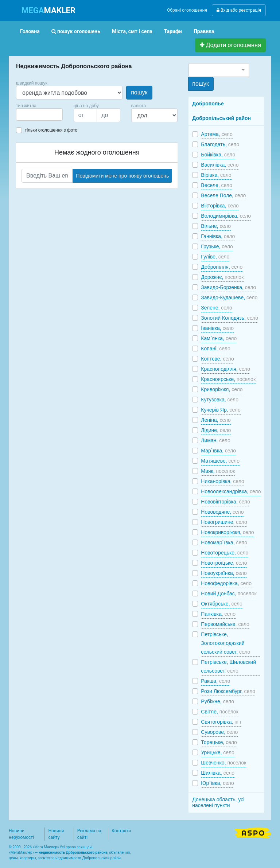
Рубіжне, (217, 701)
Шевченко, (223, 763)
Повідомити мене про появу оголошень (122, 176)
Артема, (217, 134)
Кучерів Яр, (221, 410)
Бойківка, (218, 155)
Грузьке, (217, 246)
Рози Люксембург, (228, 691)
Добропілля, (222, 267)
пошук (139, 92)
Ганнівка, (218, 236)
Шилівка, (218, 773)
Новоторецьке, (225, 553)
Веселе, (217, 185)
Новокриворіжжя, (227, 532)
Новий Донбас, (229, 593)
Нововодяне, (222, 512)
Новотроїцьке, (224, 563)
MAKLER (48, 10)
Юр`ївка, (217, 783)
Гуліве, (215, 257)
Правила (204, 31)
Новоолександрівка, (231, 491)
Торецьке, (219, 742)
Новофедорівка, (226, 583)
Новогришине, (224, 522)
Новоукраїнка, (224, 573)
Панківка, (218, 614)
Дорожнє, (222, 277)
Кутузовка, (220, 400)
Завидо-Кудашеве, (229, 297)
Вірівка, (216, 175)
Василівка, (220, 165)
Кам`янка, (219, 338)
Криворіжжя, (222, 389)
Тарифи (173, 31)
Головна (30, 31)
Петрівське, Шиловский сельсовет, (228, 666)
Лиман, (215, 440)
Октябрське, (222, 604)
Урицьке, (217, 752)
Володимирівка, (226, 216)
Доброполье (208, 104)
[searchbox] (29, 114)
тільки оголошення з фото (51, 130)
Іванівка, (217, 328)
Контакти (121, 831)
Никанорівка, (222, 481)
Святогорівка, (221, 722)
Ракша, (215, 681)
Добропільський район (221, 118)
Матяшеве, (220, 461)
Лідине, (216, 430)
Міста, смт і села (132, 31)
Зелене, (216, 308)
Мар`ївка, (218, 451)
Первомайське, (225, 624)
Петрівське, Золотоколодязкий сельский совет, (225, 643)
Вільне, (216, 226)
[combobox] (39, 114)
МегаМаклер (22, 853)
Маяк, (218, 471)
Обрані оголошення (187, 10)
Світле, (219, 712)
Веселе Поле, (223, 195)
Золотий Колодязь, (230, 318)
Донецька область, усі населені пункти (218, 802)
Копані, (215, 349)
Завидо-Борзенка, (228, 287)
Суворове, (219, 732)
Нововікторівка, (225, 502)
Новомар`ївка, (224, 542)
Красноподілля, (225, 369)
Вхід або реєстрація (239, 10)
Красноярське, (228, 379)
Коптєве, (217, 359)
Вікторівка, (220, 206)
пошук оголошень (76, 31)
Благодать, (220, 144)
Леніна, (216, 420)
